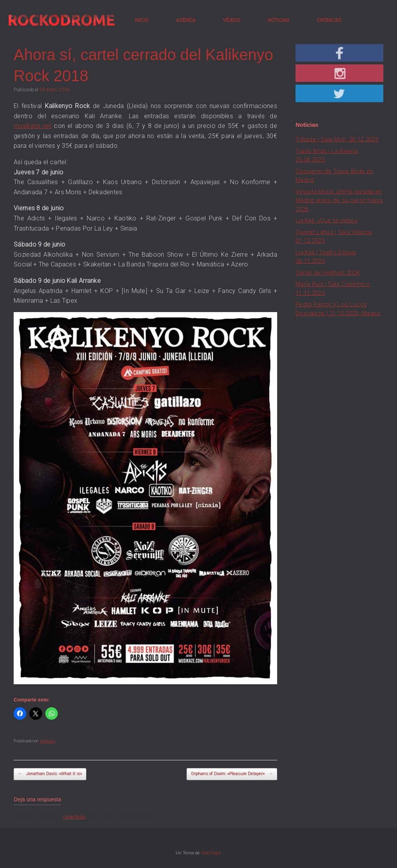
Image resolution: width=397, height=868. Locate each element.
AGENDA (186, 20)
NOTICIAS (278, 20)
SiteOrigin (211, 853)
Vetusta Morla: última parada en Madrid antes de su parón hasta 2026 (339, 200)
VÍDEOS (231, 20)
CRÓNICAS (329, 20)
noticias (48, 741)
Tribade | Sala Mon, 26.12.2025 (337, 139)
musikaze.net (33, 126)
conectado (74, 817)
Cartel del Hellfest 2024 (328, 273)
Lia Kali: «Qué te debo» (327, 220)
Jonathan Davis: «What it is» (50, 774)
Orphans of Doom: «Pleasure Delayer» (232, 774)
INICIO (142, 20)
